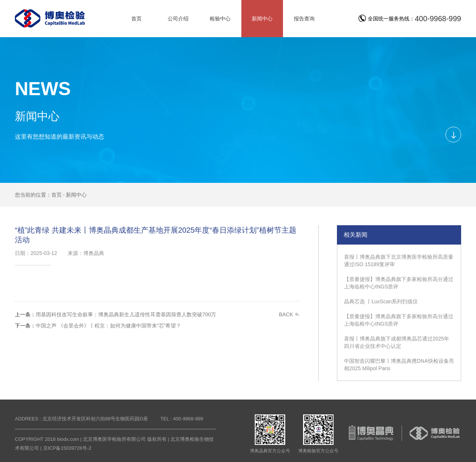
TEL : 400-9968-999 (182, 419)
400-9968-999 (438, 19)
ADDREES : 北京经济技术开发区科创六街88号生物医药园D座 (81, 419)
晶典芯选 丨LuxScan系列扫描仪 (381, 301)
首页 (57, 195)
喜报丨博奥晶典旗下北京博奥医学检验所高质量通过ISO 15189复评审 (399, 261)
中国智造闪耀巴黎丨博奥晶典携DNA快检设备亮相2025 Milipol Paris (399, 365)
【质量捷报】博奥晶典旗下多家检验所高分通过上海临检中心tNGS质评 (399, 283)
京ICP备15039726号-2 (67, 448)
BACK (289, 314)
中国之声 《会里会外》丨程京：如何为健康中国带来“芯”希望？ (98, 326)
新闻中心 (76, 195)
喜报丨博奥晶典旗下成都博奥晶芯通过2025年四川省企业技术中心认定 (397, 342)
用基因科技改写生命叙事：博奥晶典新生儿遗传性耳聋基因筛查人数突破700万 (115, 314)
